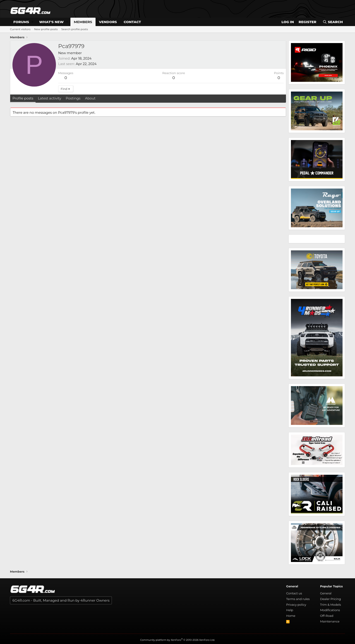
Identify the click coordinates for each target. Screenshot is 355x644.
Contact (132, 22)
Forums (21, 22)
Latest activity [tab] (49, 98)
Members (83, 22)
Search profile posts (75, 29)
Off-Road (327, 616)
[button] (33, 22)
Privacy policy (296, 605)
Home (291, 616)
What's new (51, 22)
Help (290, 610)
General (326, 593)
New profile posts (46, 29)
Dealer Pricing (331, 599)
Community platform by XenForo (177, 640)
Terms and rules (298, 599)
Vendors (108, 22)
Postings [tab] (73, 98)
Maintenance (330, 621)
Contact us (294, 593)
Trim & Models (331, 605)
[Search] (333, 22)
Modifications (330, 610)
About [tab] (90, 98)
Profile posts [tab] (23, 98)
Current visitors (20, 29)
